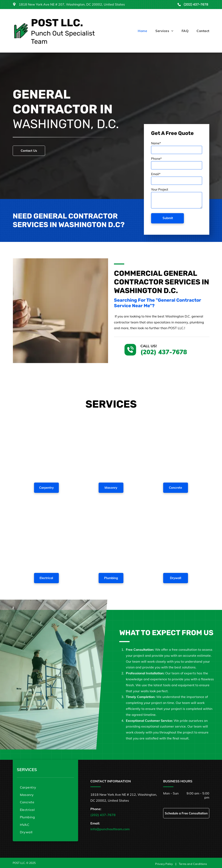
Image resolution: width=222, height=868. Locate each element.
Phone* (156, 159)
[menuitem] (138, 31)
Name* (156, 143)
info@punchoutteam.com (110, 829)
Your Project (160, 189)
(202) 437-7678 (196, 4)
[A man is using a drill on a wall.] (175, 537)
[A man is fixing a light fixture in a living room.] (47, 537)
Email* (156, 174)
